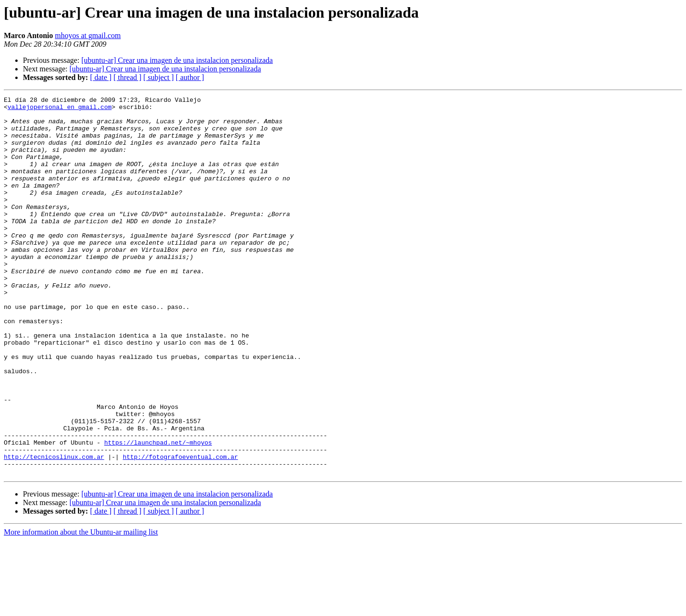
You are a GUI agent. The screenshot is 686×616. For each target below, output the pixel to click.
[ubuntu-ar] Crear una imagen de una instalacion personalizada (177, 60)
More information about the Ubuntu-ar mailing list (81, 608)
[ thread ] (127, 77)
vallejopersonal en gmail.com (60, 109)
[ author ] (190, 77)
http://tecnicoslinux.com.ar (54, 529)
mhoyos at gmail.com (88, 35)
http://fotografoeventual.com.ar (181, 529)
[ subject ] (159, 77)
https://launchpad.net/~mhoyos (158, 512)
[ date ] (101, 77)
